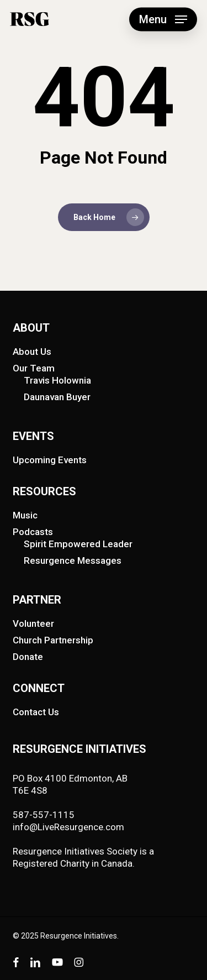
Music (25, 515)
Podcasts (33, 532)
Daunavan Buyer (57, 397)
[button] (163, 19)
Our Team (34, 368)
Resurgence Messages (73, 560)
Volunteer (33, 623)
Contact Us (36, 712)
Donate (28, 657)
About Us (32, 352)
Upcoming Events (50, 460)
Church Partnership (53, 640)
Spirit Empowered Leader (78, 544)
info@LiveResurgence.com (68, 827)
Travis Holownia (57, 380)
